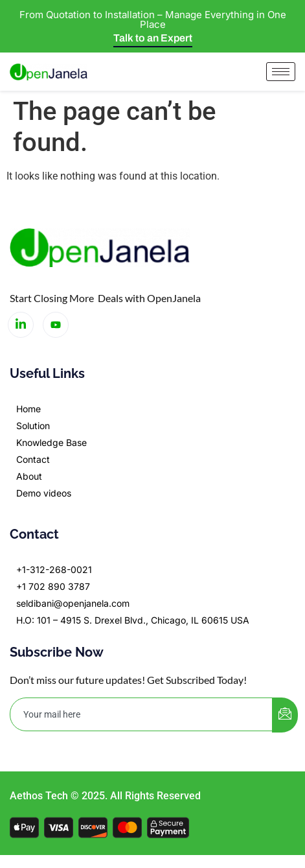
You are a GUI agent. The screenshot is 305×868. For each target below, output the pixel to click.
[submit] (285, 715)
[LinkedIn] (21, 325)
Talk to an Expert (153, 38)
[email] (141, 714)
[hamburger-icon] (281, 72)
